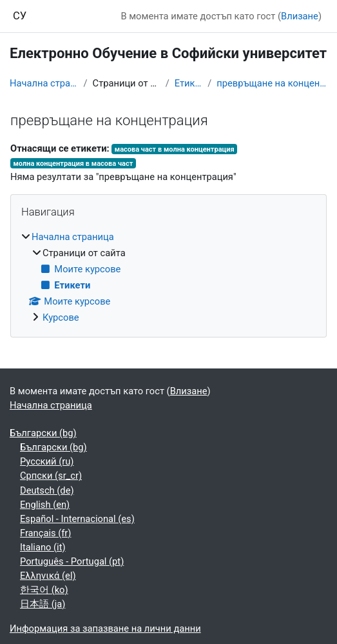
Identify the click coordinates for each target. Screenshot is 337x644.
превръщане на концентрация (272, 83)
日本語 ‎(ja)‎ (43, 604)
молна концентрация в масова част (73, 164)
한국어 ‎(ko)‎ (44, 590)
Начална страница (44, 83)
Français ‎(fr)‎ (45, 533)
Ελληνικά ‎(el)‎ (48, 576)
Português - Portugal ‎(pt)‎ (72, 561)
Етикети (189, 83)
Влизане (300, 16)
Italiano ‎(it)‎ (43, 547)
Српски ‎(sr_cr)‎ (51, 476)
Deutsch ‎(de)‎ (47, 490)
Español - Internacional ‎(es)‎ (77, 519)
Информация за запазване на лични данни (105, 629)
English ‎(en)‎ (45, 505)
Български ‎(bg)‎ (43, 433)
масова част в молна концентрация (175, 149)
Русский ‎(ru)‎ (47, 461)
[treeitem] (168, 277)
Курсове (61, 317)
